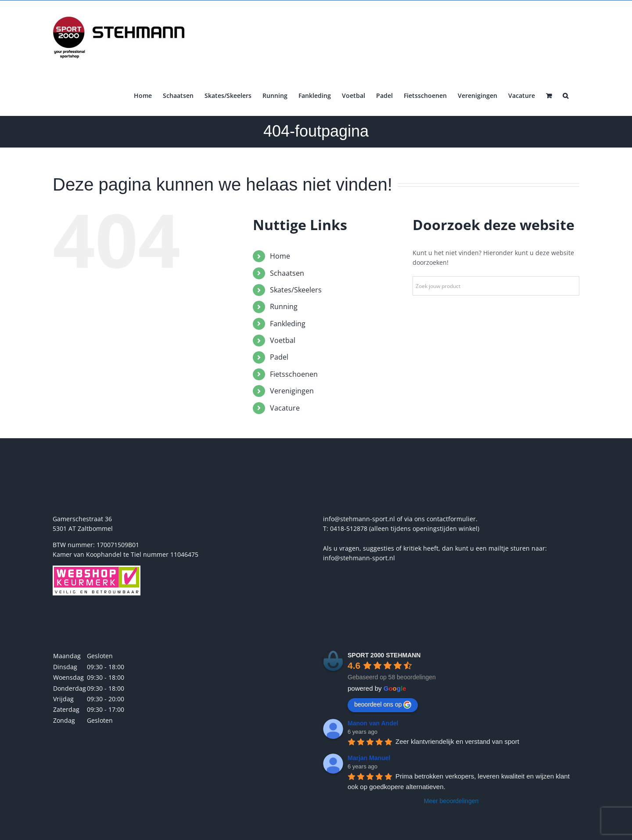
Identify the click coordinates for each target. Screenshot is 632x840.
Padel (279, 357)
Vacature (285, 408)
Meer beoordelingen (451, 801)
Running (284, 306)
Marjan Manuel (369, 758)
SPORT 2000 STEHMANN (384, 655)
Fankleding (288, 324)
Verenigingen (292, 391)
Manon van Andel (373, 723)
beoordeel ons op (383, 705)
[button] (566, 95)
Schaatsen (287, 273)
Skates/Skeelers (296, 290)
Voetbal (283, 340)
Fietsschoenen (294, 374)
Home (280, 256)
